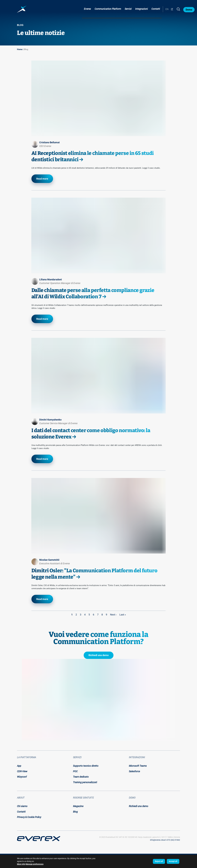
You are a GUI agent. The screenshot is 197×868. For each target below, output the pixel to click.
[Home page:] (22, 9)
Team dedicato (81, 777)
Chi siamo (22, 806)
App (19, 766)
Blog (26, 49)
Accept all (173, 861)
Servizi (128, 9)
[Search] (178, 9)
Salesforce (134, 771)
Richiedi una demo (99, 655)
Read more (42, 179)
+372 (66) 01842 (173, 840)
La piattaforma (27, 757)
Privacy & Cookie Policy (29, 817)
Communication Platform (108, 9)
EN (167, 9)
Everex (87, 9)
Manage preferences (35, 864)
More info (21, 864)
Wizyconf (22, 777)
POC (75, 771)
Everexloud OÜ (112, 837)
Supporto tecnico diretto (86, 766)
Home (20, 49)
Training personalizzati (85, 782)
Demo (189, 10)
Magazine (78, 806)
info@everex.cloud (158, 840)
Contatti (156, 9)
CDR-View (22, 771)
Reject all (159, 861)
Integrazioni (141, 9)
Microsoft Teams (138, 766)
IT (172, 9)
